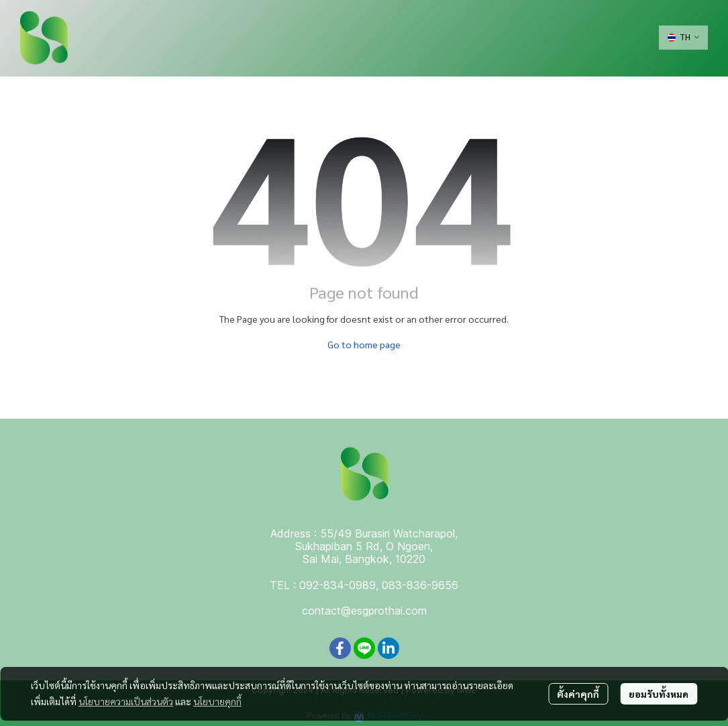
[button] (683, 38)
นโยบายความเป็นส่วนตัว (126, 701)
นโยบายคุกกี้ (217, 701)
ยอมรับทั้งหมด (659, 694)
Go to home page (364, 344)
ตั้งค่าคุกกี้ (578, 694)
